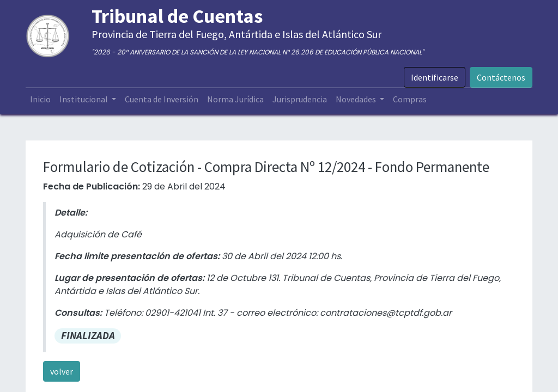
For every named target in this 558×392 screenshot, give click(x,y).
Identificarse (435, 77)
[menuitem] (40, 99)
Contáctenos (501, 77)
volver (62, 371)
